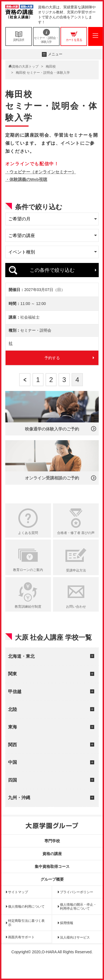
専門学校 (52, 854)
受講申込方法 (76, 583)
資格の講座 (52, 866)
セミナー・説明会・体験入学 (46, 36)
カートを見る (74, 36)
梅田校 (51, 67)
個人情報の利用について (26, 920)
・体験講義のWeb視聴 (26, 179)
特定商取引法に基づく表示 (26, 936)
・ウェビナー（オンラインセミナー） (41, 172)
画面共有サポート (21, 950)
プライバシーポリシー (77, 905)
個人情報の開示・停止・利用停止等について (78, 919)
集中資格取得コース (52, 879)
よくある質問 (28, 546)
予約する (52, 371)
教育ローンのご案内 (28, 583)
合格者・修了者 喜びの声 (76, 546)
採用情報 (67, 936)
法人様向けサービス (75, 951)
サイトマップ (18, 905)
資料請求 (19, 36)
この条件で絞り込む (52, 270)
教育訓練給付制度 (28, 620)
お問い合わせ (76, 620)
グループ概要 (52, 892)
